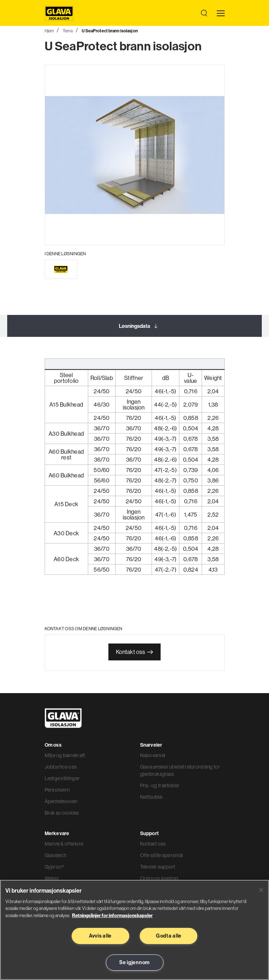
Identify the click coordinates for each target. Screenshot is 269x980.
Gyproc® (54, 867)
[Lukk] (261, 890)
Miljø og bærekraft (65, 755)
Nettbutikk (152, 797)
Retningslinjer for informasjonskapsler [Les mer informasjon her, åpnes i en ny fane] (112, 915)
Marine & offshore (64, 844)
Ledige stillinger (62, 778)
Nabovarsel (153, 755)
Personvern (57, 790)
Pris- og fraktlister (160, 786)
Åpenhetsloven (61, 801)
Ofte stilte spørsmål (162, 855)
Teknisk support (158, 867)
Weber (52, 878)
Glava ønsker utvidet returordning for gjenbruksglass (180, 770)
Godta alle (169, 936)
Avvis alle (100, 936)
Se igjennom (134, 962)
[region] (134, 930)
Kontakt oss (131, 652)
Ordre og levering (159, 878)
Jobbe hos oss (61, 767)
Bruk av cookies (62, 813)
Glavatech (56, 855)
